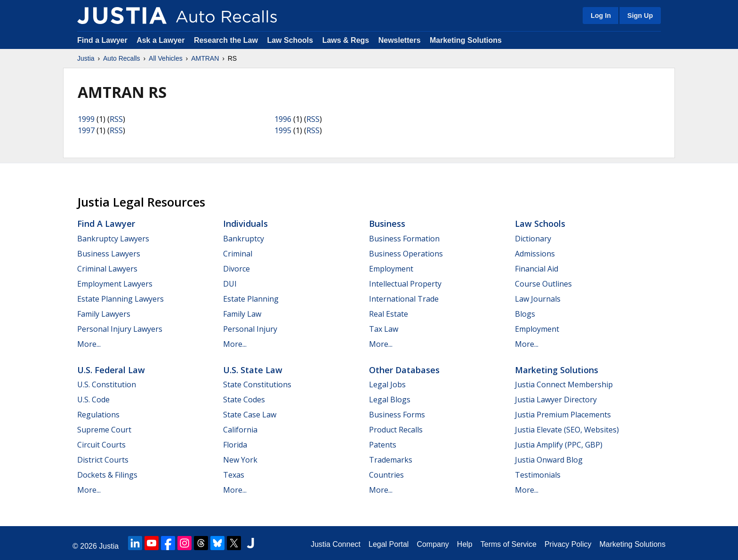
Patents (383, 445)
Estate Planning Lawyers (120, 299)
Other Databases (404, 370)
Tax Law (384, 329)
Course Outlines (543, 284)
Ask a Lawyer (162, 40)
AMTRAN (205, 58)
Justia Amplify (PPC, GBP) (559, 445)
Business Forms (397, 415)
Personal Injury (250, 329)
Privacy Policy (568, 544)
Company (433, 544)
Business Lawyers (109, 254)
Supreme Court (104, 430)
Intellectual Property (405, 284)
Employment (391, 269)
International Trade (404, 299)
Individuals (245, 224)
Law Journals (538, 299)
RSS (116, 119)
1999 (86, 119)
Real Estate (389, 314)
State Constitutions (257, 384)
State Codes (244, 400)
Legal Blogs (390, 400)
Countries (386, 475)
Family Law (242, 314)
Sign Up (640, 16)
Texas (234, 475)
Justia (86, 58)
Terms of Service (509, 544)
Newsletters (400, 40)
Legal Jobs (387, 384)
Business (387, 224)
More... (89, 344)
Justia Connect (336, 544)
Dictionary (533, 239)
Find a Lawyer (102, 40)
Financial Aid (537, 269)
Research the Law (226, 40)
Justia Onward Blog (549, 460)
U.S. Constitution (107, 384)
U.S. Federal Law (111, 370)
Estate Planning (251, 299)
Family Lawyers (104, 314)
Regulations (98, 415)
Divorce (237, 269)
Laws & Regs (346, 40)
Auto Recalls (122, 58)
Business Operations (406, 254)
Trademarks (391, 460)
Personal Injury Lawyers (120, 329)
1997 (86, 130)
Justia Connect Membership (564, 384)
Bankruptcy (244, 239)
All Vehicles (166, 58)
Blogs (525, 314)
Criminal (238, 254)
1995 (283, 130)
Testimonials (538, 475)
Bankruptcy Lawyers (113, 239)
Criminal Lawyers (107, 269)
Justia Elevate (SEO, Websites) (567, 430)
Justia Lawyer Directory (556, 400)
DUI (230, 284)
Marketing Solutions (466, 40)
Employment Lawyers (115, 284)
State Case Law (250, 415)
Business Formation (404, 239)
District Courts (103, 460)
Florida (235, 445)
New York (240, 460)
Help (465, 544)
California (240, 430)
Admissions (535, 254)
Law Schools (290, 40)
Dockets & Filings (107, 475)
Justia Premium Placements (563, 415)
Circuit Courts (101, 445)
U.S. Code (93, 400)
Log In (601, 16)
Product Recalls (396, 430)
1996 (283, 119)
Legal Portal (389, 544)
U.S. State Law (253, 370)
